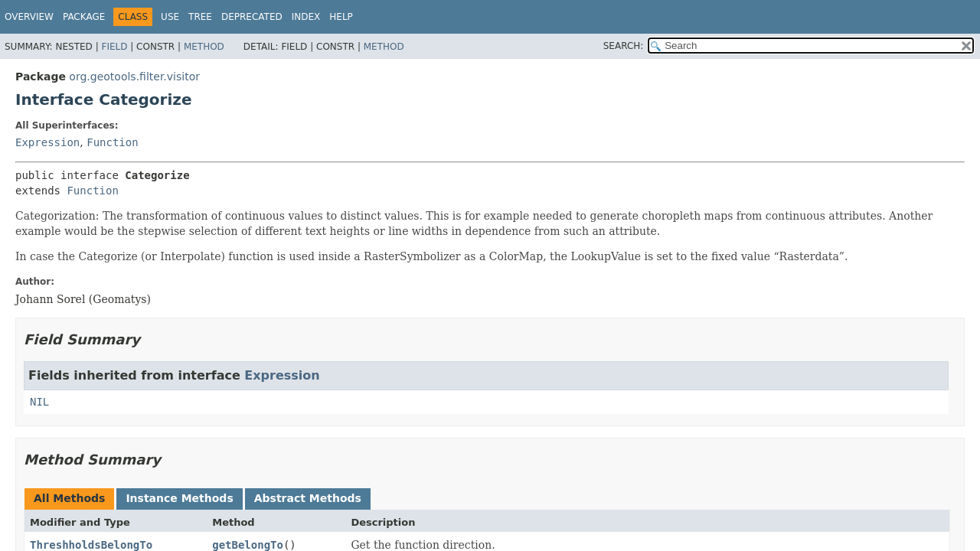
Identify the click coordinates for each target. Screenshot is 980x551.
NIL (39, 402)
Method (204, 47)
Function (112, 142)
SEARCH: (624, 46)
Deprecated (252, 17)
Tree (200, 17)
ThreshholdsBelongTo (91, 545)
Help (341, 17)
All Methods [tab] (69, 498)
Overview (29, 17)
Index (306, 17)
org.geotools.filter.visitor (134, 77)
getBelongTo (248, 545)
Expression (47, 142)
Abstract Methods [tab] (308, 498)
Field (114, 47)
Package (84, 17)
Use (170, 17)
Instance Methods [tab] (179, 498)
